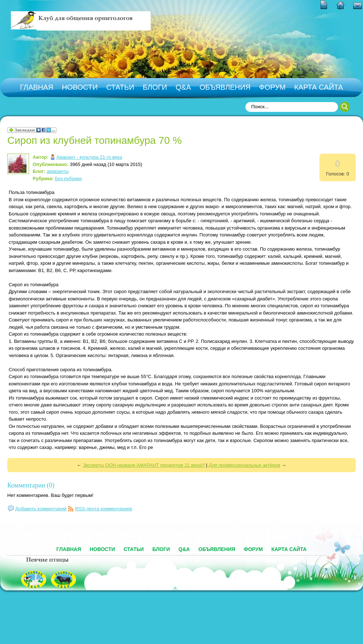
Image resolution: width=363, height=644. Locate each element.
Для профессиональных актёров (244, 465)
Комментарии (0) (31, 485)
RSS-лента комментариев (104, 509)
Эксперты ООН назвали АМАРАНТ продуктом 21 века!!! (144, 465)
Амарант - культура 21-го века (89, 157)
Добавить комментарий (41, 509)
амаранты (58, 171)
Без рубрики (69, 179)
